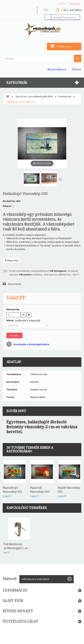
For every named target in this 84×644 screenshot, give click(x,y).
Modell (7, 201)
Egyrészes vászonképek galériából (34, 96)
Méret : (23, 320)
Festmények (65, 96)
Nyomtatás (15, 284)
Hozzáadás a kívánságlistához (31, 344)
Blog (46, 10)
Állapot (7, 206)
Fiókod (76, 69)
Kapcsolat (74, 4)
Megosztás (12, 260)
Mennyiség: (13, 309)
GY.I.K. (62, 4)
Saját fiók (13, 601)
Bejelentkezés (57, 69)
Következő (60, 179)
